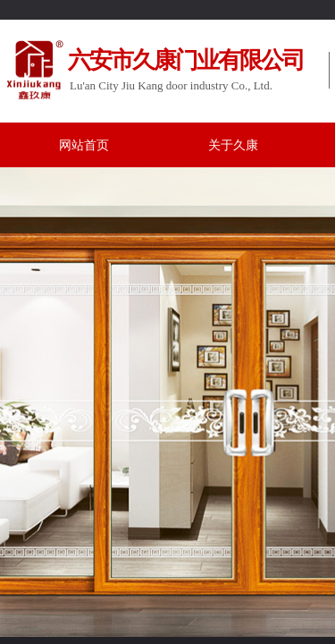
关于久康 (233, 145)
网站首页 (84, 145)
